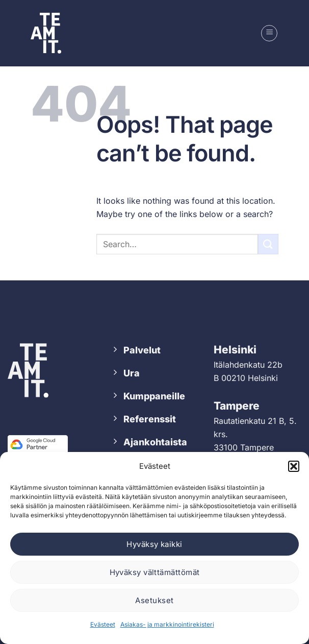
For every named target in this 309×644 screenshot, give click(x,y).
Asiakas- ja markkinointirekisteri (167, 624)
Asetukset (154, 600)
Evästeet (103, 624)
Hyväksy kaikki (154, 544)
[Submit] (268, 244)
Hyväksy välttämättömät (155, 572)
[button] (294, 466)
